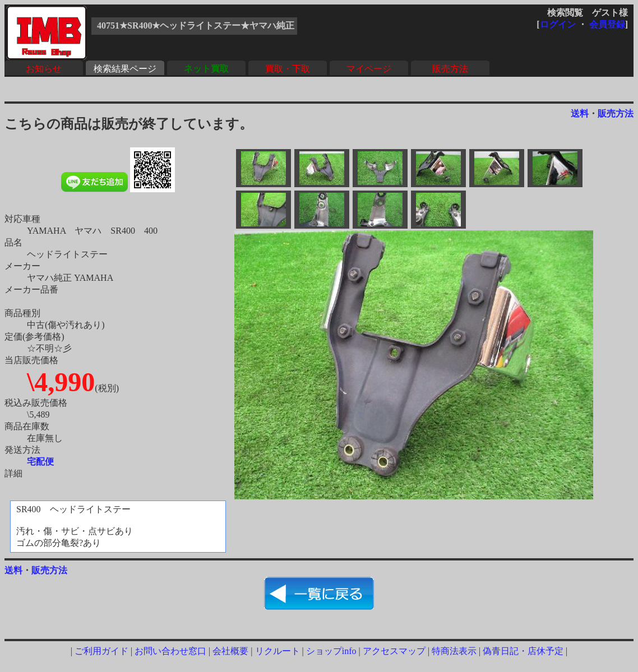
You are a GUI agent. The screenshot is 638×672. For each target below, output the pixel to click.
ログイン (558, 24)
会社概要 (230, 651)
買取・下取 (288, 69)
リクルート (278, 651)
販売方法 (450, 69)
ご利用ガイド (101, 651)
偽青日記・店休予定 (523, 651)
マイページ (369, 69)
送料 (580, 113)
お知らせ (44, 69)
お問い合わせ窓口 (170, 651)
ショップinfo (331, 651)
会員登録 (607, 24)
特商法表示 (454, 651)
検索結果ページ (125, 69)
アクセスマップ (394, 651)
